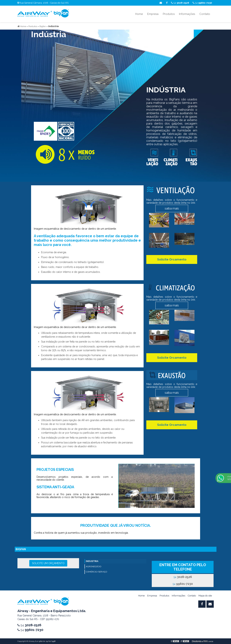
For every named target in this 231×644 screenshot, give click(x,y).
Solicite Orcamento (172, 259)
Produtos (169, 14)
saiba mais (172, 208)
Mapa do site (205, 596)
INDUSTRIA (92, 561)
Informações (187, 14)
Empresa (153, 14)
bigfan (21, 549)
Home (139, 14)
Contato (205, 14)
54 (202, 3)
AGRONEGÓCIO (94, 566)
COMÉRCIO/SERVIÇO (96, 572)
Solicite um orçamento (48, 563)
